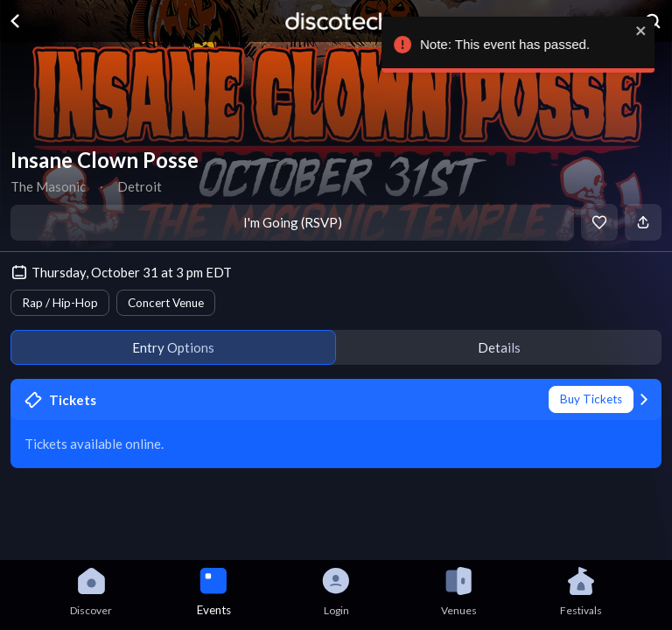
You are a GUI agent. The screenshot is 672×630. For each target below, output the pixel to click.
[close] (646, 31)
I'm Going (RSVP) (293, 222)
